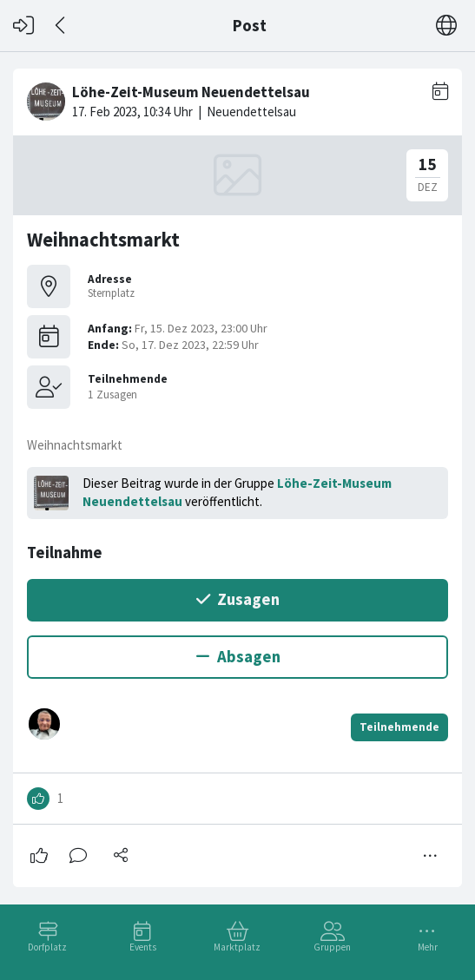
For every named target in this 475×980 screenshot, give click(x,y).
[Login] (23, 26)
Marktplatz (237, 947)
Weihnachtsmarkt (103, 240)
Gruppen (332, 947)
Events (143, 947)
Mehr (428, 947)
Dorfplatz (47, 947)
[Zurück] (61, 26)
